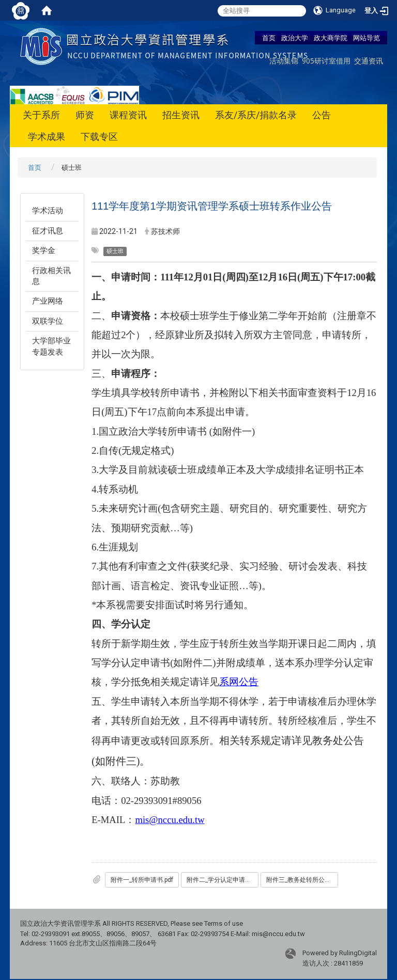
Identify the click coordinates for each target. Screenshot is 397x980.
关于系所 (41, 115)
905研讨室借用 (326, 61)
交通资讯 (369, 61)
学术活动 (48, 211)
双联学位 (48, 321)
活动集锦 (284, 61)
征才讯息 (48, 231)
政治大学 (295, 38)
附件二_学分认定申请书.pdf (223, 880)
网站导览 (367, 38)
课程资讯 (128, 115)
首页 (269, 38)
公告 (322, 115)
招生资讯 (181, 115)
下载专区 (99, 137)
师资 (85, 115)
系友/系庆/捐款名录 (256, 115)
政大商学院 (331, 38)
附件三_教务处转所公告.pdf (302, 880)
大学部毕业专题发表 (51, 346)
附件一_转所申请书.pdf (142, 880)
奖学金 (44, 250)
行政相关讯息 (51, 276)
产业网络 (48, 301)
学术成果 (47, 137)
